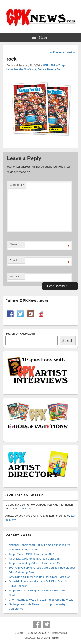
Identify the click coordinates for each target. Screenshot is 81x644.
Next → (71, 52)
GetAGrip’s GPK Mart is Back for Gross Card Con (40, 577)
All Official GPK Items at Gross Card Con (34, 559)
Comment (17, 185)
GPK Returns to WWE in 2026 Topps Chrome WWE (41, 600)
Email (13, 260)
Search (68, 341)
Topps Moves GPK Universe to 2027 (31, 554)
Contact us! (25, 508)
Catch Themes (51, 638)
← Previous (57, 52)
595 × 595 (49, 66)
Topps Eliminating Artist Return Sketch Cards (37, 563)
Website (15, 276)
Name (13, 244)
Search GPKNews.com (20, 334)
